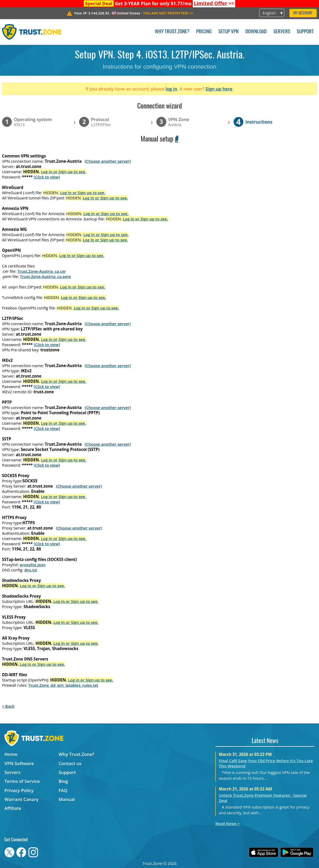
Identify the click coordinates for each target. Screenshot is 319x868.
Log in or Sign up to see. (64, 172)
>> (214, 3)
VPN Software (19, 763)
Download (256, 32)
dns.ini (31, 570)
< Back (8, 706)
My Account (303, 13)
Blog (63, 781)
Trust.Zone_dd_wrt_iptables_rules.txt (63, 685)
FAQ (63, 790)
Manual (67, 799)
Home (11, 754)
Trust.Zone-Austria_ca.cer (42, 271)
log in (171, 89)
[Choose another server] (108, 161)
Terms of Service (22, 781)
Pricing (204, 32)
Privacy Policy (19, 790)
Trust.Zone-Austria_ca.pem (45, 276)
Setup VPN (229, 32)
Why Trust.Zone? (172, 32)
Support (305, 32)
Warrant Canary (21, 799)
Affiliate (13, 808)
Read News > (227, 823)
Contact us (70, 763)
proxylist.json (33, 565)
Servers (282, 32)
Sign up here (219, 89)
